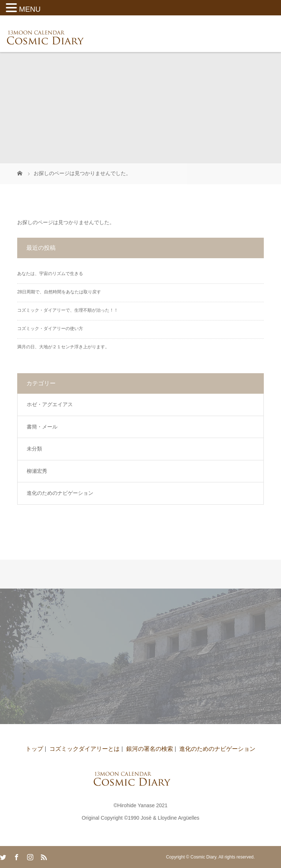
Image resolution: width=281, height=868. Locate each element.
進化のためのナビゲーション (60, 493)
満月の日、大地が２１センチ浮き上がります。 (63, 347)
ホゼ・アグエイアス (50, 404)
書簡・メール (42, 427)
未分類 (34, 449)
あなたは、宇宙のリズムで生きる (50, 274)
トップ (34, 749)
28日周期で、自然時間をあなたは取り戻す (59, 292)
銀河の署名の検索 (150, 749)
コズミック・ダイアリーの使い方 (50, 329)
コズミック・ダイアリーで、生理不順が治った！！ (68, 310)
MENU (30, 9)
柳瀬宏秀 (37, 471)
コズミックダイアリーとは (85, 749)
